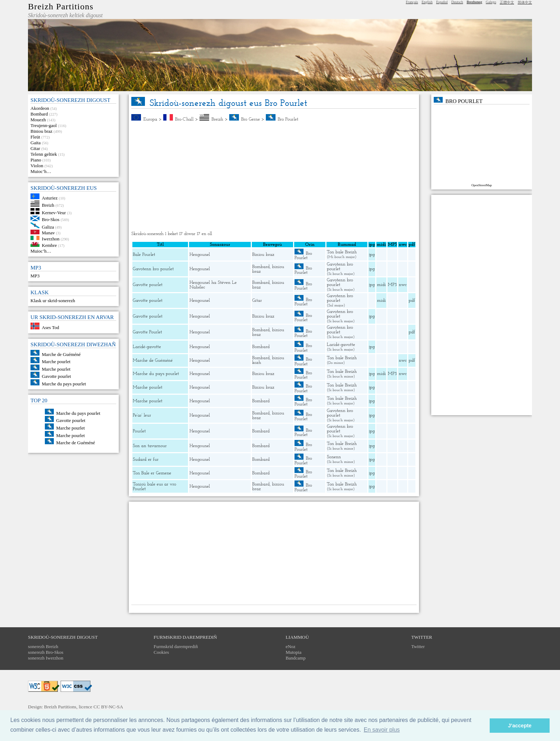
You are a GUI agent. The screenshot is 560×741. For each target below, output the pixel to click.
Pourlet (139, 431)
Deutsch (457, 2)
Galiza (48, 227)
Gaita (36, 143)
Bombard (39, 114)
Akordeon (40, 108)
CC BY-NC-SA (109, 707)
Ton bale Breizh (342, 252)
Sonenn (334, 457)
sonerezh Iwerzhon (46, 658)
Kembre (50, 245)
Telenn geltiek (44, 154)
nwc (403, 285)
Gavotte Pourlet (147, 332)
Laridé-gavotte (147, 347)
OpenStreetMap (482, 185)
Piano (36, 160)
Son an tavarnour (150, 446)
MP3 (35, 276)
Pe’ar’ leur (142, 415)
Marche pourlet (56, 362)
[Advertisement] (274, 177)
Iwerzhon (51, 238)
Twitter (418, 646)
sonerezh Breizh (43, 646)
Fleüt (35, 137)
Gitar (35, 148)
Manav (48, 233)
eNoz (290, 646)
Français (412, 2)
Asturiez (50, 198)
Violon (37, 166)
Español (442, 2)
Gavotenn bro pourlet (153, 269)
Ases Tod (51, 328)
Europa (150, 119)
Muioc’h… (41, 171)
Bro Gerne (250, 119)
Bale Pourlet (144, 255)
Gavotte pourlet (57, 376)
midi (382, 285)
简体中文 (525, 2)
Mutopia (293, 652)
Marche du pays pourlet (64, 384)
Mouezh (38, 120)
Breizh (48, 205)
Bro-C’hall (184, 119)
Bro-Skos (51, 219)
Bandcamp (296, 658)
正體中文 (507, 2)
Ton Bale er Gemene (152, 473)
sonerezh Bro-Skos (46, 652)
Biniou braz (41, 131)
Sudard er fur (146, 459)
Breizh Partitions (61, 6)
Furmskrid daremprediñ (176, 646)
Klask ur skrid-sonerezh (53, 301)
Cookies (161, 652)
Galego (491, 2)
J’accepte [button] (520, 726)
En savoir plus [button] (382, 730)
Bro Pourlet (288, 119)
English (427, 2)
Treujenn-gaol (44, 125)
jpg (372, 255)
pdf (412, 301)
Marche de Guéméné (61, 354)
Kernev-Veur (54, 213)
